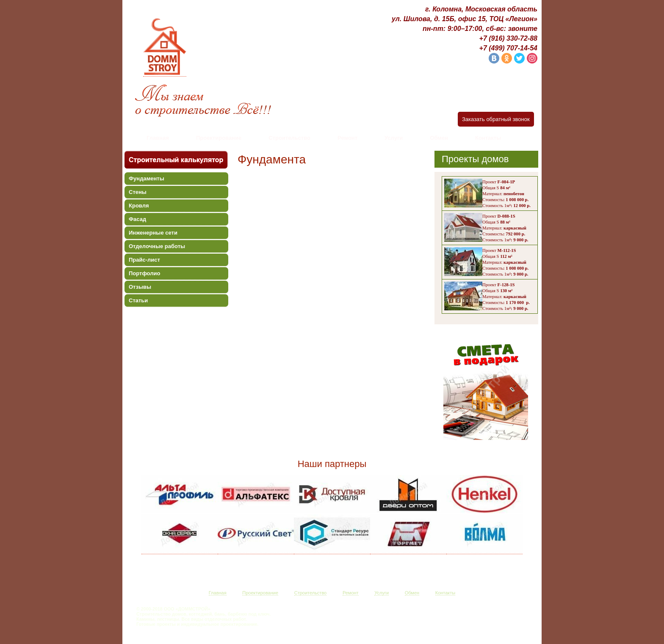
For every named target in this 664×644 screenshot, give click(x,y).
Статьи (138, 300)
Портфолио (144, 273)
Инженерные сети (153, 233)
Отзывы (140, 287)
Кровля (139, 206)
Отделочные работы (157, 246)
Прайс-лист (144, 260)
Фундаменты (147, 178)
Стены (138, 192)
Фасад (137, 219)
